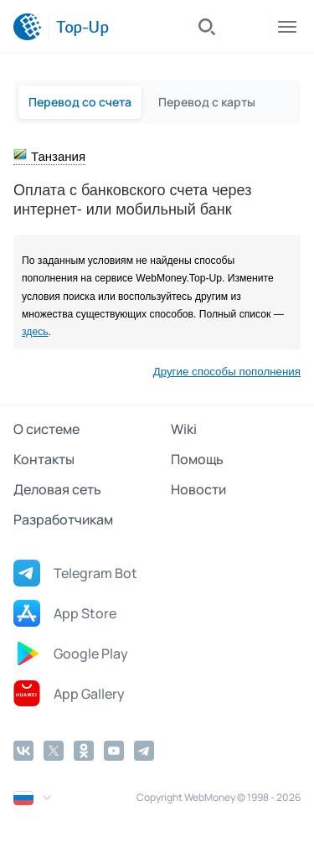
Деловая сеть (57, 489)
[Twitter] (54, 751)
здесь (35, 332)
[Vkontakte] (23, 751)
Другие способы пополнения (227, 372)
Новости (198, 489)
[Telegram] (144, 751)
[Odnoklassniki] (84, 751)
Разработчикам (63, 519)
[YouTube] (114, 751)
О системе (46, 429)
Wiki (184, 429)
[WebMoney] (28, 27)
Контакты (44, 459)
